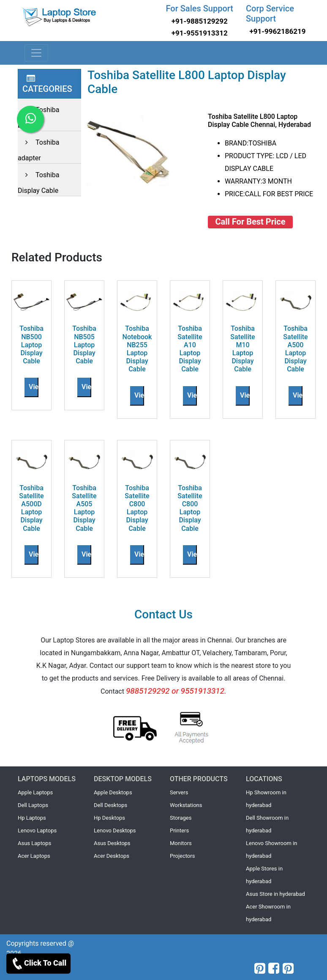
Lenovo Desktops (115, 830)
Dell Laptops (33, 805)
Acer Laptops (34, 856)
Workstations (186, 805)
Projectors (182, 856)
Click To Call (38, 964)
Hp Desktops (109, 818)
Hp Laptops (32, 818)
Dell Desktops (110, 805)
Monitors (181, 843)
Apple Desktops (113, 792)
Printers (179, 830)
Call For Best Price (251, 222)
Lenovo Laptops (37, 830)
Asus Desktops (112, 843)
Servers (179, 792)
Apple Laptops (35, 792)
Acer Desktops (112, 856)
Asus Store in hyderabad (275, 894)
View (36, 387)
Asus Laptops (34, 843)
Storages (181, 818)
